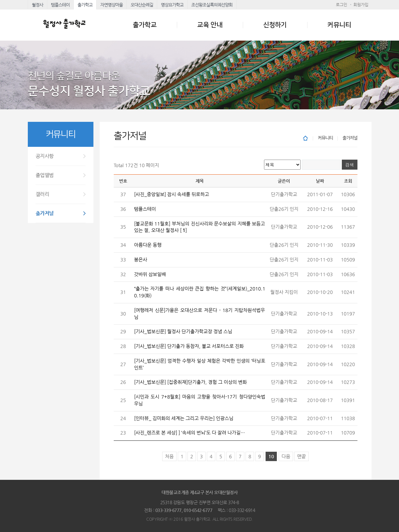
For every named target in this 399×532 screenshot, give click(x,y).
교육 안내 (210, 25)
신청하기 (275, 25)
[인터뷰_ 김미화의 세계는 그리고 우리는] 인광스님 (184, 418)
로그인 (342, 5)
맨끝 (302, 456)
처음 (169, 456)
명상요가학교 (172, 5)
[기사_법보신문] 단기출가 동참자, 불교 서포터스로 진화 (189, 346)
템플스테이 (60, 5)
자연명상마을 (112, 5)
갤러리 (42, 194)
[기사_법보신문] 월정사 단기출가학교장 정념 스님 (183, 331)
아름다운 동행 (148, 245)
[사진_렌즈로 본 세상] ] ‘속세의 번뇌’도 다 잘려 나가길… (190, 433)
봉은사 (141, 260)
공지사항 (45, 156)
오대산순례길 (142, 5)
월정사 (37, 5)
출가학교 (85, 5)
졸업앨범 (45, 175)
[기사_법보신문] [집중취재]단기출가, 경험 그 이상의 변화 (190, 382)
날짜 (320, 181)
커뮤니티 (339, 25)
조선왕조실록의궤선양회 (212, 5)
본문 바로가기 (0, 0)
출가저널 (45, 213)
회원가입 (361, 5)
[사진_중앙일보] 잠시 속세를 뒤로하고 (172, 194)
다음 (286, 456)
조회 (348, 181)
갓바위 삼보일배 (150, 274)
